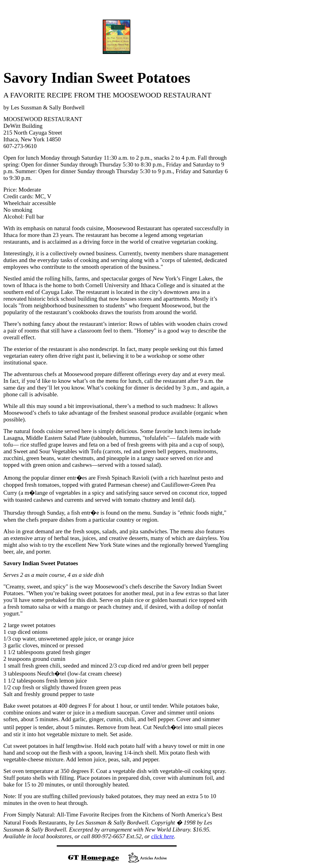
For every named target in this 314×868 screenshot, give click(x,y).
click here (163, 836)
